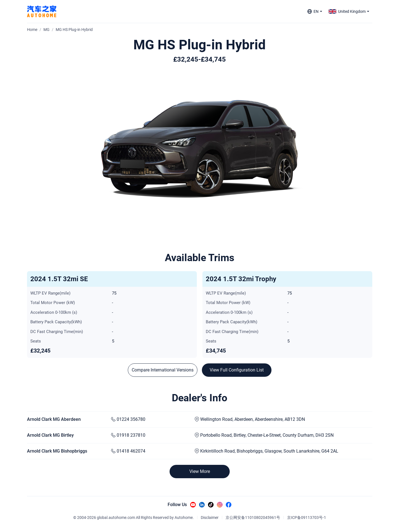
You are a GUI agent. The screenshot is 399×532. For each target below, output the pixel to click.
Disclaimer (210, 518)
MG (46, 30)
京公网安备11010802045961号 (253, 518)
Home (32, 30)
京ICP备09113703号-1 (307, 518)
